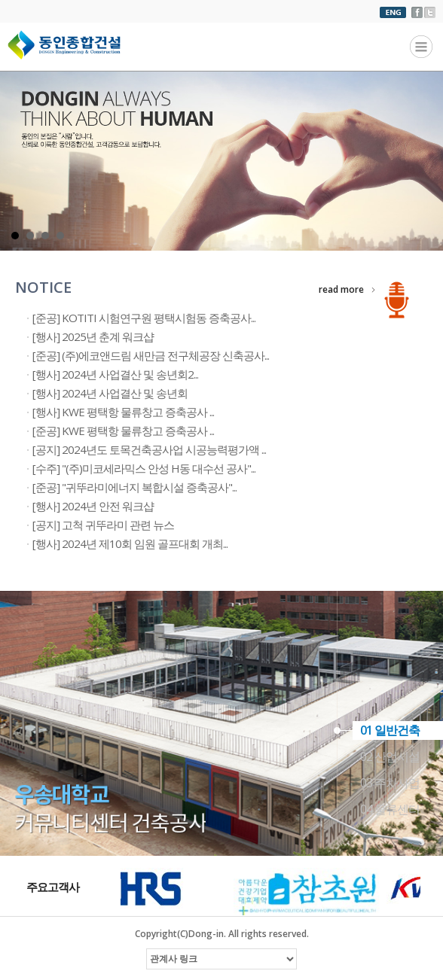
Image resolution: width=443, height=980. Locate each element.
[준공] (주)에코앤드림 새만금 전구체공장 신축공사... (151, 355)
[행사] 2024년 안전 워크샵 (93, 506)
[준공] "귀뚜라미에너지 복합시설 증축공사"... (134, 487)
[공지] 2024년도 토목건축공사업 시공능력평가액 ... (149, 449)
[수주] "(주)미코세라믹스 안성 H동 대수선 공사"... (144, 468)
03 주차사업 (390, 783)
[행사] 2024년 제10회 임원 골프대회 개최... (130, 543)
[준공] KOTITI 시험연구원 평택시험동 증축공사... (144, 318)
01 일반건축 (390, 730)
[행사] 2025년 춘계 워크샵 (93, 336)
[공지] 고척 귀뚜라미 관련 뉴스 (103, 525)
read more (341, 289)
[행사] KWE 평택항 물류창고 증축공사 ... (123, 412)
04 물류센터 (390, 809)
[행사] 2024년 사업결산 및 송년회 (110, 393)
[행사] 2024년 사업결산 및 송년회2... (115, 374)
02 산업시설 (390, 756)
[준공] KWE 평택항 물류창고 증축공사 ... (123, 431)
